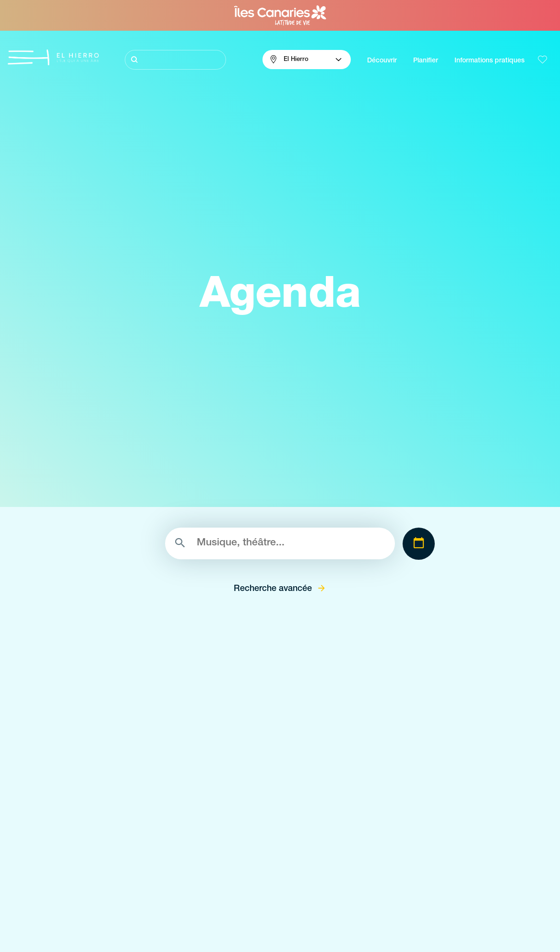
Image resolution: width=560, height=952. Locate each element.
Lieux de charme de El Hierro (253, 887)
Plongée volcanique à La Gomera (59, 887)
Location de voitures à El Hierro (437, 939)
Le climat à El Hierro (420, 870)
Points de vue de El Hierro (248, 905)
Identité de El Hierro (38, 939)
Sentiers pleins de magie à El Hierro (63, 905)
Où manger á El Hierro (423, 905)
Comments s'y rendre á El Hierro (440, 887)
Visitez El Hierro (32, 870)
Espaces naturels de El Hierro (253, 870)
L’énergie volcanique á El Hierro (57, 922)
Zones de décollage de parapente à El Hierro (277, 922)
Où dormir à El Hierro (422, 922)
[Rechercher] (176, 60)
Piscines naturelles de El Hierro (255, 939)
